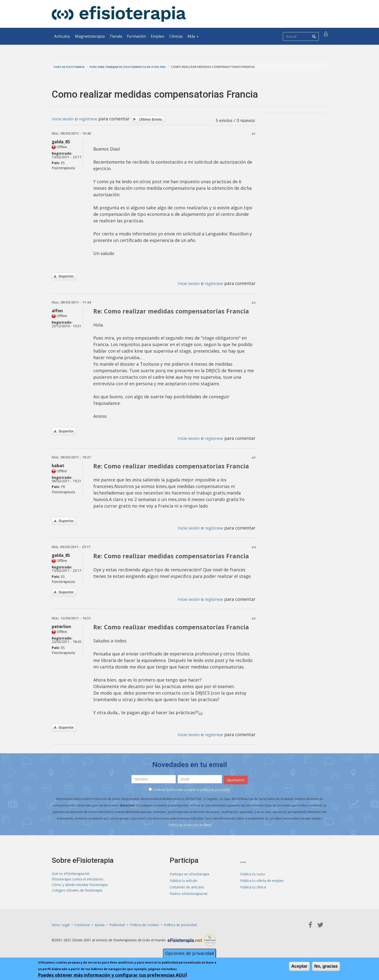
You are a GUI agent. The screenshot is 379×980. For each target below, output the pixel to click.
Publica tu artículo (184, 880)
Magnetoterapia (90, 36)
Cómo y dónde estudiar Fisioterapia (80, 886)
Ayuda (100, 924)
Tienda (116, 36)
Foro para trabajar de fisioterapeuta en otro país (138, 67)
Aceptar (299, 966)
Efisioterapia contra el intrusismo (77, 880)
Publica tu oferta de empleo (262, 880)
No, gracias (326, 966)
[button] (327, 36)
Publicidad (117, 924)
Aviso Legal (61, 924)
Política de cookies (144, 924)
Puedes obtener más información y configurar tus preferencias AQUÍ (112, 975)
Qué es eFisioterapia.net (71, 873)
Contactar (82, 924)
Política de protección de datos (190, 824)
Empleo (158, 36)
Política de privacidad (180, 924)
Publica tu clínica (253, 886)
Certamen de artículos (187, 886)
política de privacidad (215, 789)
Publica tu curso (253, 873)
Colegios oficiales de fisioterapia (77, 893)
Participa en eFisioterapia (189, 873)
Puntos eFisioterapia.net (189, 893)
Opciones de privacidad (189, 953)
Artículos (62, 36)
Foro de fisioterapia (71, 67)
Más (193, 36)
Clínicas (176, 36)
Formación (136, 36)
